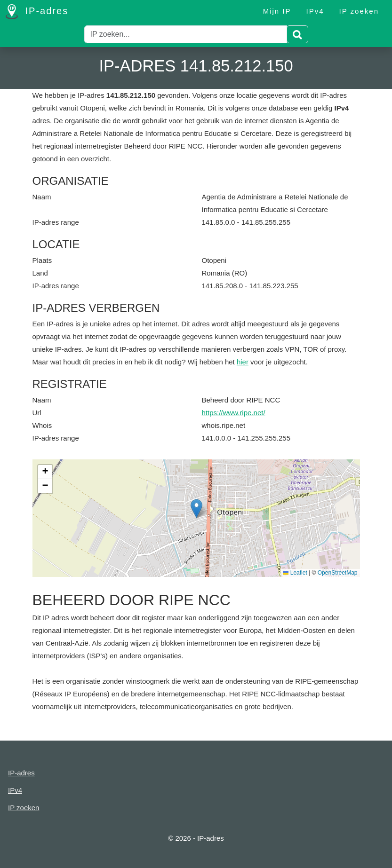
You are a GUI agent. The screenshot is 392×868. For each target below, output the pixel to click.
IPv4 (315, 11)
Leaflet (295, 573)
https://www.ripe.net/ (234, 413)
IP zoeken (359, 11)
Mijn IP (277, 11)
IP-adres (37, 12)
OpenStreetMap (338, 573)
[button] (196, 509)
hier (243, 362)
